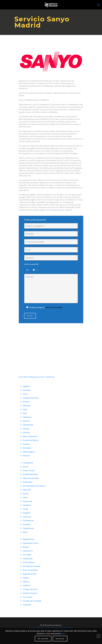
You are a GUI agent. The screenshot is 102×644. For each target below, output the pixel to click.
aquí (63, 634)
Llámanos (50, 355)
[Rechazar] (98, 636)
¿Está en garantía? (31, 264)
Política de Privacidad (54, 307)
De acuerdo (43, 639)
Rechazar (60, 639)
